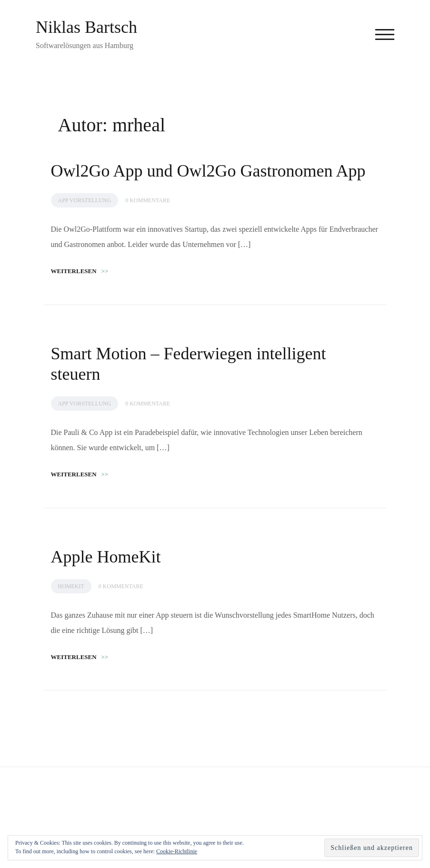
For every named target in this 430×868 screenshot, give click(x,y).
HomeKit (71, 586)
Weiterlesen (80, 271)
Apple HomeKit (106, 557)
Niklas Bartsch (86, 27)
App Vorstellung (85, 200)
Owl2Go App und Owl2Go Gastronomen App (208, 171)
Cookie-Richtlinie (177, 851)
